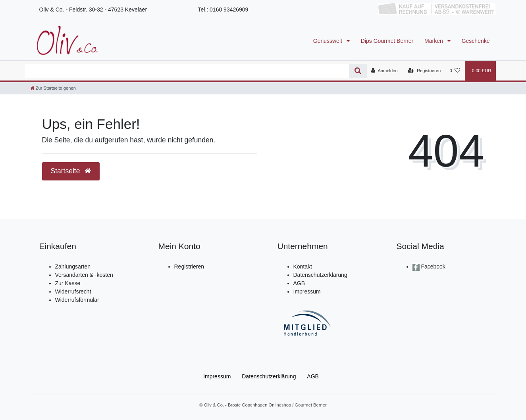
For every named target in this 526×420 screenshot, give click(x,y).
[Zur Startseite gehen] (53, 88)
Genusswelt (329, 41)
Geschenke (476, 41)
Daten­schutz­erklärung (269, 376)
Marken (434, 41)
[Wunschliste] (455, 71)
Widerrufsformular (77, 300)
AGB (299, 283)
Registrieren (189, 267)
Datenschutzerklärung (320, 275)
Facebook (433, 267)
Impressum (307, 292)
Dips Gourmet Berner (387, 41)
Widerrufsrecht (73, 292)
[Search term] (187, 71)
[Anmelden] (384, 71)
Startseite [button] (71, 171)
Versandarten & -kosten (84, 275)
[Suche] (358, 71)
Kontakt (303, 267)
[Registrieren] (424, 71)
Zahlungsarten (73, 267)
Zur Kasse (68, 283)
